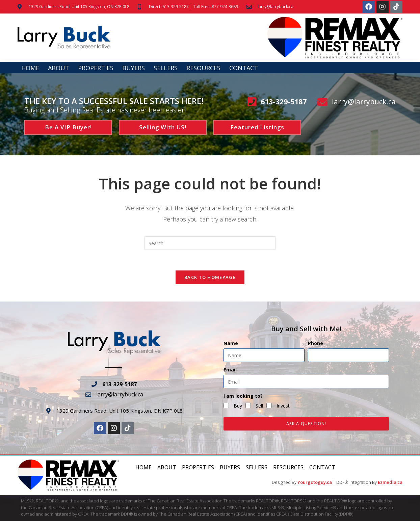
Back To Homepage (210, 277)
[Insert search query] (210, 243)
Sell (259, 406)
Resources (203, 68)
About (59, 68)
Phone (316, 344)
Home (30, 68)
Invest (283, 406)
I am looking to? (243, 396)
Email (230, 370)
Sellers (166, 68)
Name (231, 344)
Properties (96, 68)
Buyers (134, 68)
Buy (238, 406)
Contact (244, 68)
